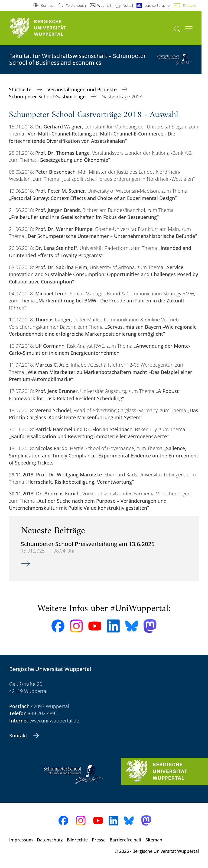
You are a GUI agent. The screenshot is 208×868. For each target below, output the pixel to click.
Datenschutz (50, 840)
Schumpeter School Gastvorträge (48, 96)
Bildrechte (77, 840)
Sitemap (154, 840)
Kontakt (19, 735)
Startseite (21, 89)
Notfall (128, 5)
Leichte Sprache (157, 5)
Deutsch (190, 5)
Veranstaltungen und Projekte (83, 89)
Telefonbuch (76, 5)
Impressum (21, 840)
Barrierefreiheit (126, 840)
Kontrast (48, 5)
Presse (99, 840)
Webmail (104, 5)
